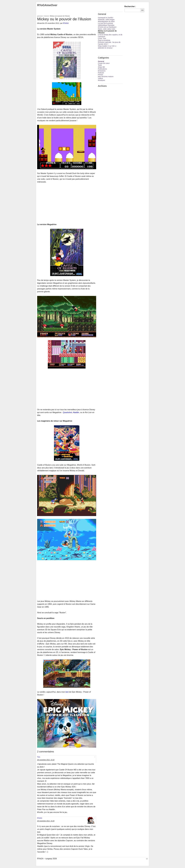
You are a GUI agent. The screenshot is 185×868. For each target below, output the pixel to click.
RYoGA (66, 23)
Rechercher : (130, 6)
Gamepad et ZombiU (106, 18)
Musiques (101, 80)
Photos (101, 75)
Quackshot (67, 412)
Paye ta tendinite (104, 40)
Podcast (101, 73)
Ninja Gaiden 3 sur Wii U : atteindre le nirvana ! (107, 47)
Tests (100, 65)
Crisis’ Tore (102, 38)
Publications (102, 69)
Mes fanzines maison (106, 76)
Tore (39, 757)
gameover (40, 16)
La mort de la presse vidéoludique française (106, 24)
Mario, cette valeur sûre (107, 29)
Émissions (102, 71)
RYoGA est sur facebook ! (107, 27)
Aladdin (76, 412)
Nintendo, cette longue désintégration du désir (106, 20)
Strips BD (101, 67)
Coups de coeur (104, 63)
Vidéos (100, 78)
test (67, 692)
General (46, 16)
